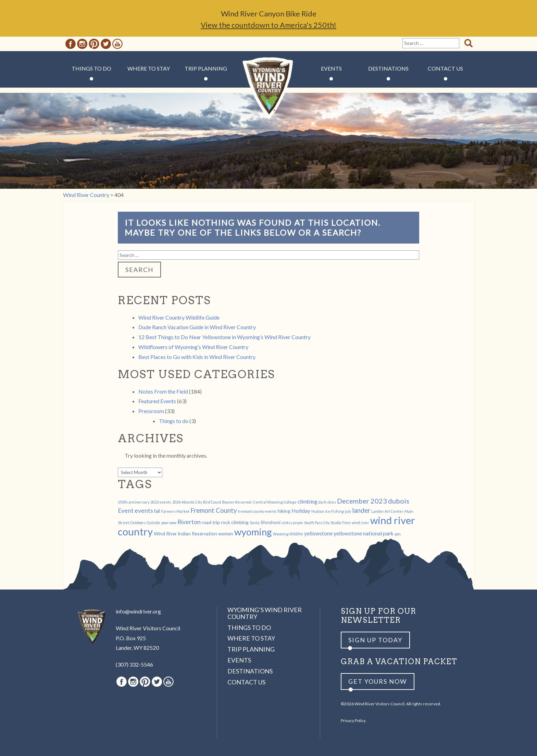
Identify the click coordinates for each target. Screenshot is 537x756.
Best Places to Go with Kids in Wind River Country (197, 357)
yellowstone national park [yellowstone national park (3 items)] (364, 533)
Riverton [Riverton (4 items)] (189, 522)
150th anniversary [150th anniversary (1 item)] (134, 502)
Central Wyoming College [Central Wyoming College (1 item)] (275, 502)
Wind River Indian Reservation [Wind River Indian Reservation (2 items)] (185, 534)
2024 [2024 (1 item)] (176, 502)
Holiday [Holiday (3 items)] (301, 511)
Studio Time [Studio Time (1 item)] (341, 523)
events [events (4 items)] (144, 511)
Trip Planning (206, 68)
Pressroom (151, 411)
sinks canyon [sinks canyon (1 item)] (292, 523)
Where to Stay (149, 68)
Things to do (174, 421)
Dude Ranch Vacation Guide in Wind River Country (197, 327)
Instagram (82, 44)
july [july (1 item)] (348, 511)
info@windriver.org (138, 611)
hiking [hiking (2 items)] (284, 511)
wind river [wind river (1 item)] (360, 523)
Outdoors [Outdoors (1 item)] (138, 523)
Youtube (117, 44)
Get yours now (378, 681)
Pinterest (94, 44)
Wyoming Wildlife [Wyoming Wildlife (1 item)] (288, 534)
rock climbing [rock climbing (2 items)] (235, 522)
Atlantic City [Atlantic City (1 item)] (192, 502)
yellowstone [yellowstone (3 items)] (318, 533)
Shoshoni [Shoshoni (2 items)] (271, 522)
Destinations (388, 68)
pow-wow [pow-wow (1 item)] (169, 523)
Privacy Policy (353, 721)
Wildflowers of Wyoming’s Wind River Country (193, 347)
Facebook (71, 44)
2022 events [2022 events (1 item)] (161, 502)
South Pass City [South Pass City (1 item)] (317, 523)
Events (331, 68)
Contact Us (445, 68)
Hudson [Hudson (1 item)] (318, 511)
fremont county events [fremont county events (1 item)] (257, 511)
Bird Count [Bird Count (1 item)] (212, 502)
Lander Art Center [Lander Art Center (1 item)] (387, 511)
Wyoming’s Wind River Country (265, 613)
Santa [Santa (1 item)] (255, 523)
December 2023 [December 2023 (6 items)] (362, 501)
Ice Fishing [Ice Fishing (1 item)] (335, 511)
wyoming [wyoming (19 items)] (253, 532)
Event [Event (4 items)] (126, 511)
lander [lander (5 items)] (361, 510)
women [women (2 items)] (226, 534)
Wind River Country (269, 89)
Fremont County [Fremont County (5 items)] (214, 510)
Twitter (106, 44)
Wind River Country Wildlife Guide (179, 317)
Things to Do (91, 68)
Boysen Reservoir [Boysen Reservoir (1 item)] (237, 502)
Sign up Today (375, 640)
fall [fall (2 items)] (157, 511)
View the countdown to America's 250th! (268, 25)
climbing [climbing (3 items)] (308, 501)
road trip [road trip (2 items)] (211, 522)
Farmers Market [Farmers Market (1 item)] (175, 511)
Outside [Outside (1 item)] (153, 523)
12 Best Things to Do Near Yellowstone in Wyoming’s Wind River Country (224, 337)
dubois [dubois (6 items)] (399, 501)
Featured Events (157, 401)
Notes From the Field (163, 391)
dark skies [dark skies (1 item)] (327, 502)
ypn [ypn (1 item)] (398, 534)
